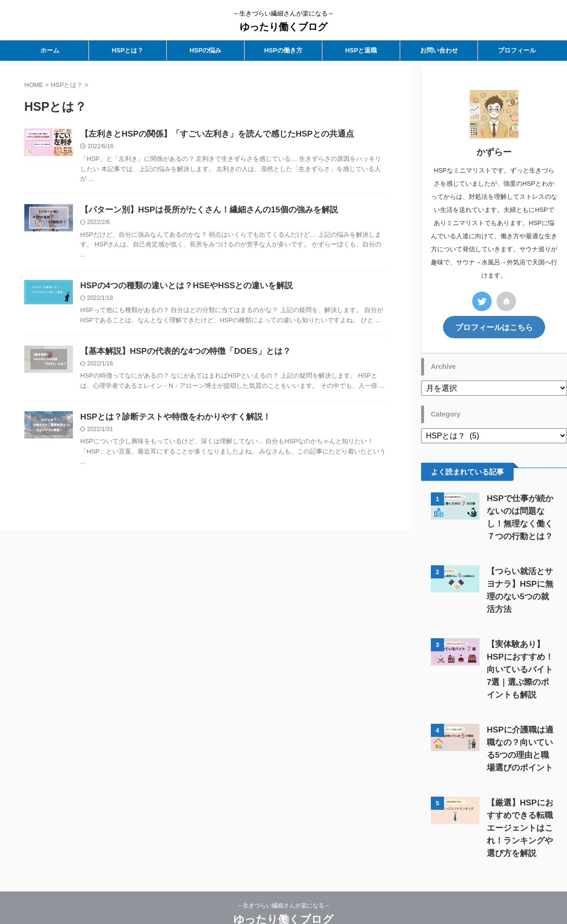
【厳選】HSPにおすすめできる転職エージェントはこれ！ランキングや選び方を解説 (520, 801)
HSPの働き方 (283, 50)
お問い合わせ (439, 50)
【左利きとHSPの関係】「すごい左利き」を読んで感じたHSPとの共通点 (209, 134)
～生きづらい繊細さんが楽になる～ (283, 879)
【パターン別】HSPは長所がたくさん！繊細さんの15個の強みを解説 (202, 211)
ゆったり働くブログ (283, 27)
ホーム (50, 50)
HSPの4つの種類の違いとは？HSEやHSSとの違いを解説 (180, 288)
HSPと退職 (361, 50)
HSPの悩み (206, 50)
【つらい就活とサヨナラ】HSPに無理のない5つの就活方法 (520, 583)
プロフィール (517, 50)
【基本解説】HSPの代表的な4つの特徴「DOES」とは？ (179, 355)
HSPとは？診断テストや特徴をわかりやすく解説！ (170, 421)
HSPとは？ (128, 50)
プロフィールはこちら (494, 326)
